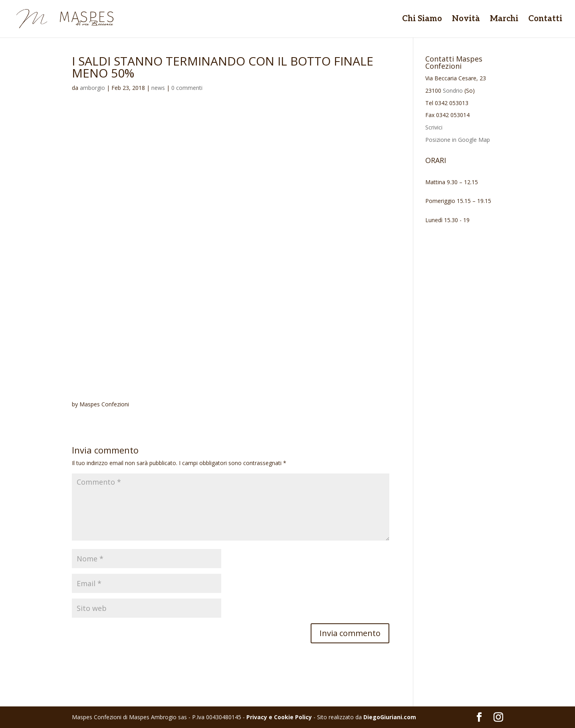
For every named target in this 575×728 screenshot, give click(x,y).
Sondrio (453, 91)
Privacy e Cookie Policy (279, 717)
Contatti (545, 20)
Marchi (504, 20)
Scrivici (434, 127)
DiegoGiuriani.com (390, 717)
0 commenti (187, 88)
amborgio (92, 88)
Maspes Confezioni (104, 404)
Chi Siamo (422, 20)
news (158, 88)
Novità (466, 20)
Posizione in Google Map (458, 140)
